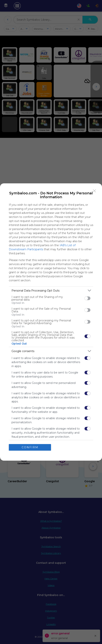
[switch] (87, 298)
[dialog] (51, 322)
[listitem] (51, 290)
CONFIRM (30, 447)
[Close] (95, 191)
